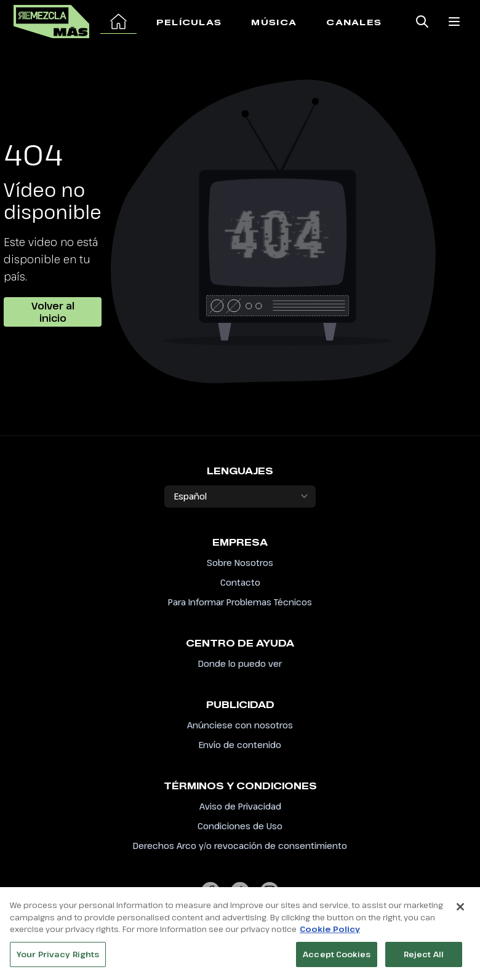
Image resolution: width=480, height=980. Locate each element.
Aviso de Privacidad (240, 806)
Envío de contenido (240, 745)
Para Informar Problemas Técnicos (240, 602)
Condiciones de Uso (240, 826)
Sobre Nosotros (240, 563)
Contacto (240, 582)
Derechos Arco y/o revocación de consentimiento (240, 846)
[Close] (460, 910)
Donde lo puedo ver (240, 663)
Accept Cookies (337, 958)
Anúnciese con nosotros (240, 725)
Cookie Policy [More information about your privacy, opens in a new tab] (330, 933)
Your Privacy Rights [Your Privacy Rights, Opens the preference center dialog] (58, 958)
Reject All (424, 958)
